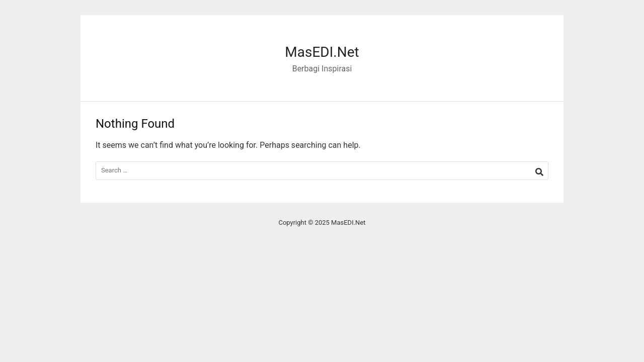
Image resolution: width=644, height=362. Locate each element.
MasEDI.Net (322, 52)
